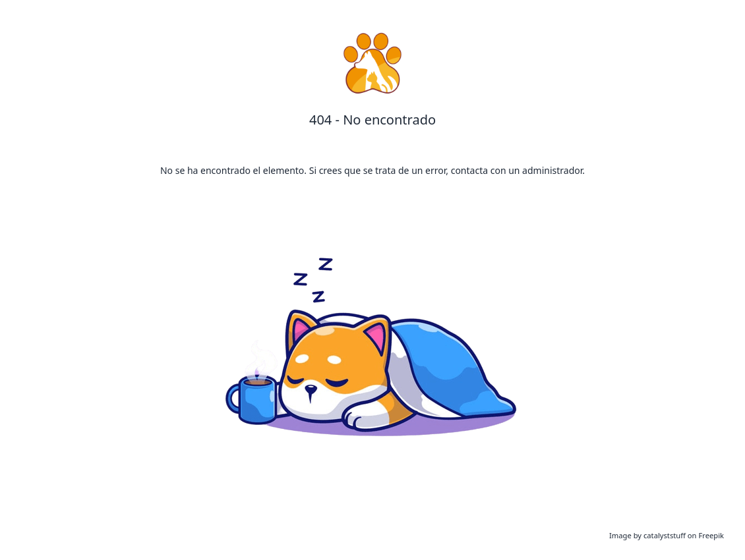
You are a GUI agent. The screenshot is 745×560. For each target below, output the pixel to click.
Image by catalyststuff (648, 535)
